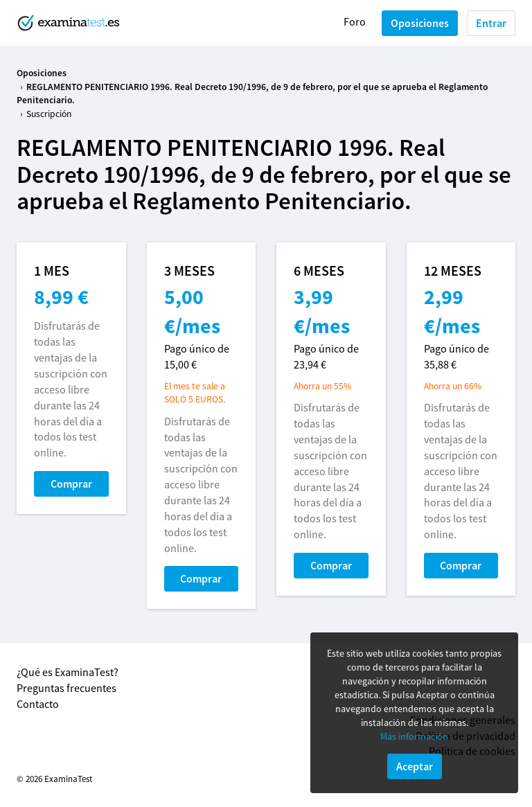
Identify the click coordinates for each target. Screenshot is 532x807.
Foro (355, 21)
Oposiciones (420, 23)
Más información (414, 736)
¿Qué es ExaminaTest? (68, 672)
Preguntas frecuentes (66, 688)
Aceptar (415, 766)
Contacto (38, 704)
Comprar (71, 484)
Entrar (491, 23)
